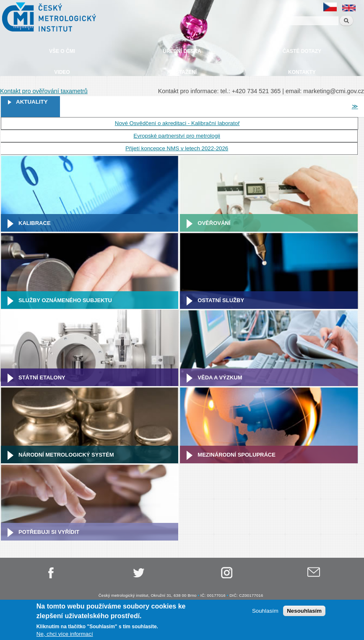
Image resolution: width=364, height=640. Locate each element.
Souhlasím (265, 611)
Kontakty (302, 72)
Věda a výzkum (220, 377)
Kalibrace (35, 223)
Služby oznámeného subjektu (65, 300)
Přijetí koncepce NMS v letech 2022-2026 (177, 148)
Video (62, 72)
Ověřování (214, 223)
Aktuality (32, 102)
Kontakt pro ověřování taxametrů (44, 91)
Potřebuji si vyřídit (49, 532)
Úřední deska (182, 51)
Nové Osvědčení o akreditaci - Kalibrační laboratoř (177, 123)
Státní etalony (42, 377)
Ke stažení (182, 72)
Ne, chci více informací (65, 635)
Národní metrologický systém (66, 455)
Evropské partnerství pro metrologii (177, 136)
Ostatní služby (221, 300)
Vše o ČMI (62, 51)
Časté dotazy (302, 51)
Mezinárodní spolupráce (237, 455)
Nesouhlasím (304, 611)
